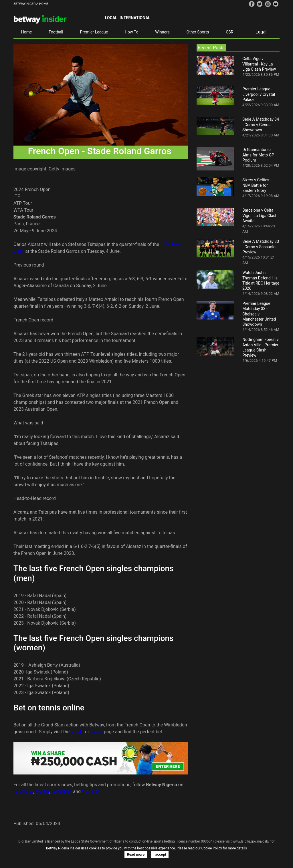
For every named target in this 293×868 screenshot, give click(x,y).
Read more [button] (136, 855)
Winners (162, 32)
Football (56, 32)
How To (131, 32)
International (135, 18)
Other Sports (198, 32)
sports (77, 732)
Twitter (42, 791)
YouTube (91, 791)
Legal (261, 32)
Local (111, 18)
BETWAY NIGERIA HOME (31, 4)
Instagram (62, 791)
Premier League (94, 32)
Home (27, 32)
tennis (96, 732)
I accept (160, 855)
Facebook (23, 791)
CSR (229, 32)
